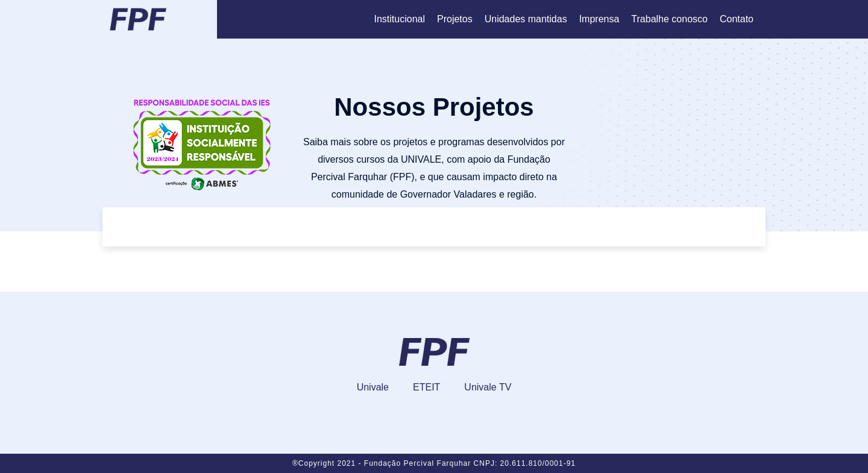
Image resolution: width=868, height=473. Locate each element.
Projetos (455, 19)
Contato (737, 19)
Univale (373, 387)
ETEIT (426, 387)
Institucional (399, 19)
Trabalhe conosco (669, 19)
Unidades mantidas (526, 19)
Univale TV (488, 387)
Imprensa (599, 19)
